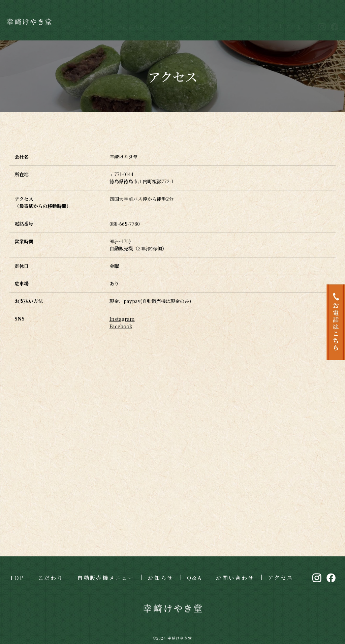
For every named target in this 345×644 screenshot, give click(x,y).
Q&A (221, 21)
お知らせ (191, 21)
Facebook (121, 325)
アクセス (296, 20)
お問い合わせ (257, 21)
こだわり (94, 21)
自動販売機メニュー (143, 21)
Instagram (122, 318)
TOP (65, 21)
